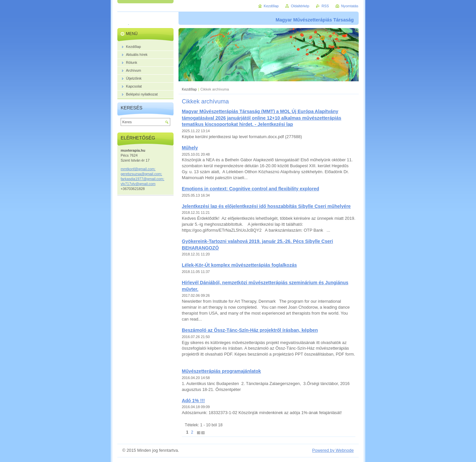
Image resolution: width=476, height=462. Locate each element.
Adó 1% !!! (193, 401)
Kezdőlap (189, 89)
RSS (325, 6)
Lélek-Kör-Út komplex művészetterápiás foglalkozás (239, 265)
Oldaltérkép (300, 6)
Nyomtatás (350, 6)
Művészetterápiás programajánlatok (221, 371)
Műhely (190, 148)
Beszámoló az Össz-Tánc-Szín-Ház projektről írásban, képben (250, 330)
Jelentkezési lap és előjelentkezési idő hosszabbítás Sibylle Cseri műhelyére (266, 206)
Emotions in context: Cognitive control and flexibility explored (250, 189)
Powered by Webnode (333, 450)
